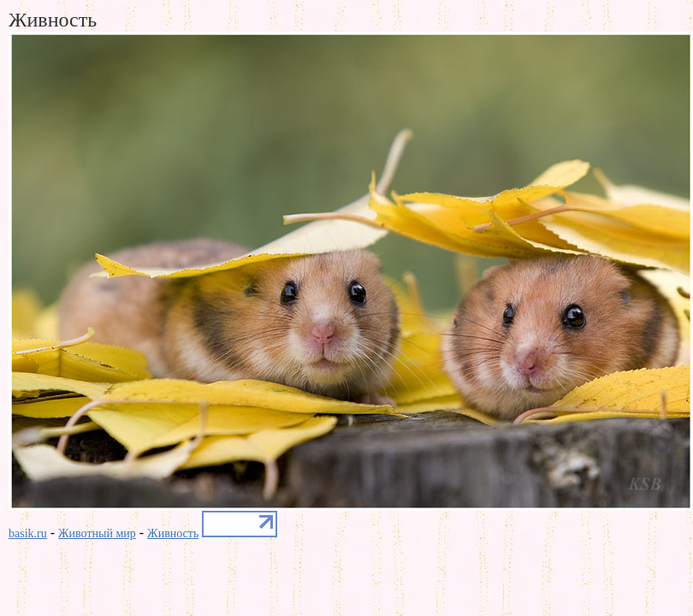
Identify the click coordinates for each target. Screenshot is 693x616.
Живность (173, 533)
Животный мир (97, 533)
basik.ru (28, 533)
